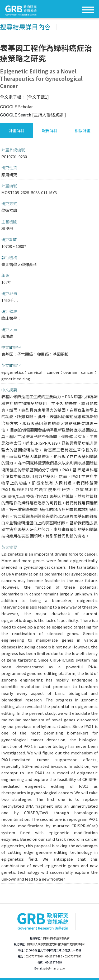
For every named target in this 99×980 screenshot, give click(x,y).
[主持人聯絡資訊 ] (49, 115)
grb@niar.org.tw (54, 968)
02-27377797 (73, 956)
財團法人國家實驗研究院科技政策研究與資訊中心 (56, 944)
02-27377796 (34, 956)
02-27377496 (54, 956)
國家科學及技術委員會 (56, 938)
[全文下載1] (38, 97)
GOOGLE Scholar (16, 106)
